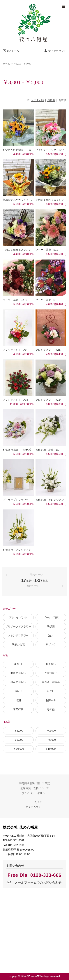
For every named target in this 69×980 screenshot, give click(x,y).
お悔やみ (51, 700)
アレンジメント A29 (48, 400)
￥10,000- (51, 749)
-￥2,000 (51, 731)
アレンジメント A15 (48, 350)
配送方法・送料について (35, 788)
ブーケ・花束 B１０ (15, 300)
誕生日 (18, 664)
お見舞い (51, 664)
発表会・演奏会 (51, 682)
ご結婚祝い (51, 673)
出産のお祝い (18, 682)
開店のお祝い (18, 673)
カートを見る (35, 802)
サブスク (51, 644)
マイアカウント (57, 51)
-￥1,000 (18, 731)
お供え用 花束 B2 (47, 450)
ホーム (6, 64)
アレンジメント (18, 617)
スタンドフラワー (18, 635)
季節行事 (18, 709)
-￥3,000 (18, 740)
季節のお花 (18, 644)
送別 (18, 700)
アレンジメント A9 (15, 350)
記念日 (51, 691)
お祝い (18, 691)
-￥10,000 (18, 749)
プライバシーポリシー (35, 793)
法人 (51, 635)
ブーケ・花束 (51, 617)
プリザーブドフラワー (18, 626)
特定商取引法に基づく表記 (35, 783)
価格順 (51, 100)
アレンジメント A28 (15, 400)
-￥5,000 (51, 740)
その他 (51, 709)
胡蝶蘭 (51, 626)
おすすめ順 (37, 100)
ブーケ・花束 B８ (47, 300)
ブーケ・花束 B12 (47, 250)
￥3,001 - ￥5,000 (22, 64)
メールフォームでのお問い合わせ (34, 883)
